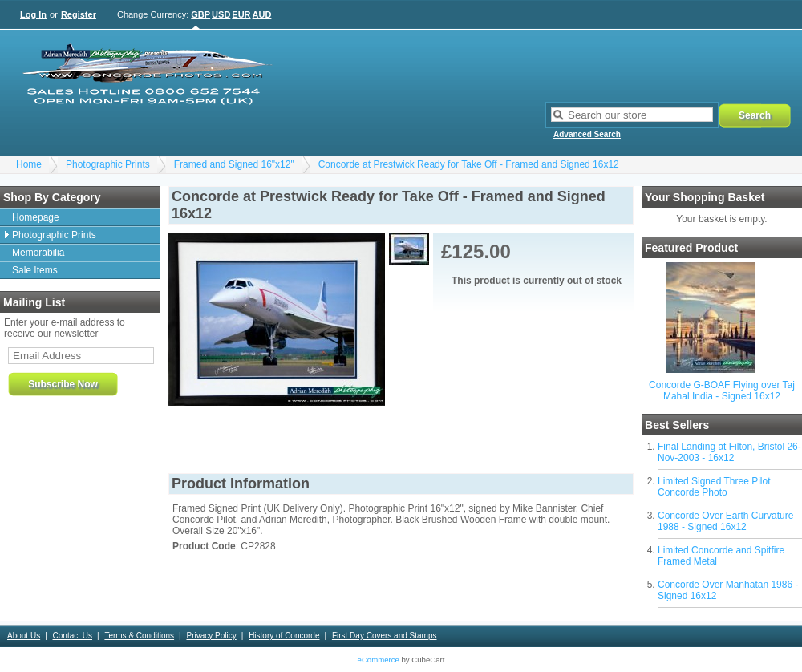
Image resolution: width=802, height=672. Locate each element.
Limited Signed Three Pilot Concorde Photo (714, 487)
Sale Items (35, 270)
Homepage (36, 217)
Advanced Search (587, 134)
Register (79, 14)
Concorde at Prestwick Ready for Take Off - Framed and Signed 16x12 (469, 164)
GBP (200, 14)
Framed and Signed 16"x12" (234, 164)
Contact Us (73, 636)
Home (29, 164)
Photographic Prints (108, 164)
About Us (24, 636)
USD (221, 14)
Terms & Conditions (139, 636)
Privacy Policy (211, 636)
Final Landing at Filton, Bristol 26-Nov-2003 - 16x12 (729, 452)
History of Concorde (284, 636)
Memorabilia (38, 253)
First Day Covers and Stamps (385, 636)
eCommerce (379, 660)
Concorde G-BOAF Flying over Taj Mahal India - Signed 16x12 (722, 391)
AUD (262, 14)
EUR (241, 14)
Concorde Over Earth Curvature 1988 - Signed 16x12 (725, 521)
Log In (33, 14)
